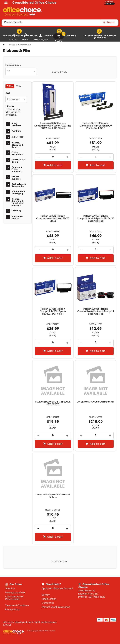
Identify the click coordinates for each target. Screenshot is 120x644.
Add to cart (55, 165)
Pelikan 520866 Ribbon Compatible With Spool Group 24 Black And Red (96, 312)
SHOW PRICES (109, 1)
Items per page (13, 65)
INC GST (109, 4)
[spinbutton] (53, 157)
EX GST (105, 4)
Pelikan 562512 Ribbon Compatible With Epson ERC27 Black (53, 219)
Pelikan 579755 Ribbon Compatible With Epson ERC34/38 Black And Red (96, 219)
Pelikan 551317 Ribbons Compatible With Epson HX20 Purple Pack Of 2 (96, 126)
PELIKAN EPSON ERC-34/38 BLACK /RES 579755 (53, 403)
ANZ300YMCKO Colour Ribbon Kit (96, 402)
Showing (60, 72)
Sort (8, 93)
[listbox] (21, 71)
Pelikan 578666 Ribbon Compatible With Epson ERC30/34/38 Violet (53, 312)
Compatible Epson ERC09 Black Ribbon (53, 496)
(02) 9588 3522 (96, 597)
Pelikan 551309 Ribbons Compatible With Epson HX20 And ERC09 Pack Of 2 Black (53, 126)
